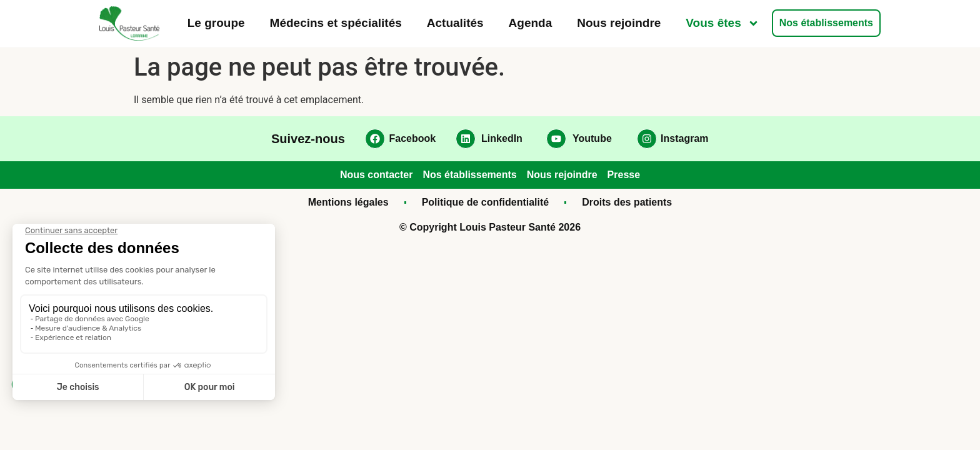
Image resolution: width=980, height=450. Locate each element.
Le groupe (216, 23)
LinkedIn (502, 138)
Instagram (684, 138)
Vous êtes (722, 23)
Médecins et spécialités (336, 23)
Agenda (531, 23)
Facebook (413, 138)
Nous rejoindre (619, 23)
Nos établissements (826, 23)
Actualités (455, 23)
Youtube (592, 138)
